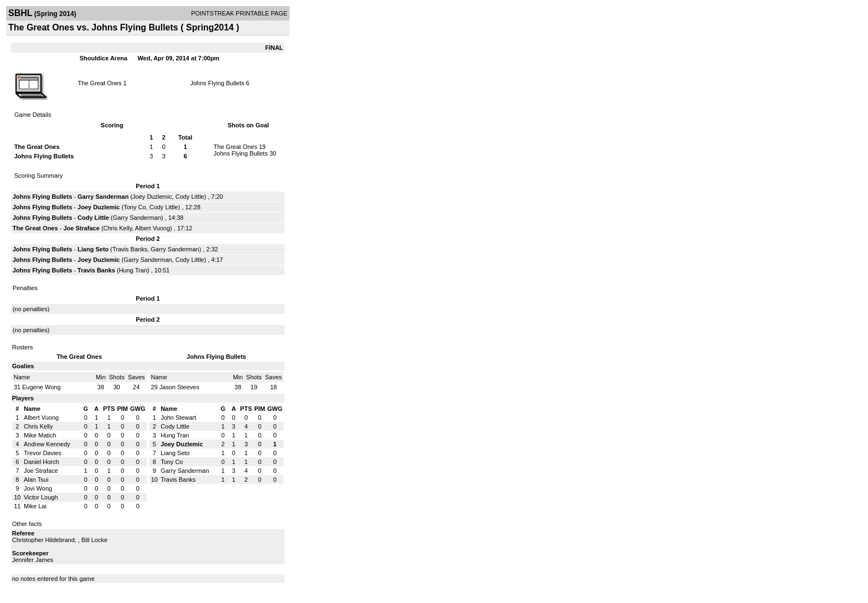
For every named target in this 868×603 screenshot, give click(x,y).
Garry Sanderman (103, 197)
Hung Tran (133, 270)
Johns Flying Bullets (217, 83)
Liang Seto (93, 249)
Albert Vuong (153, 228)
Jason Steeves (179, 387)
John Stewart (178, 418)
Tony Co (135, 207)
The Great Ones (100, 83)
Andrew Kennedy (47, 444)
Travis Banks (130, 249)
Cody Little (190, 197)
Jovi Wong (38, 488)
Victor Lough (41, 497)
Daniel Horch (42, 462)
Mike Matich (40, 435)
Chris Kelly (118, 228)
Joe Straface (81, 228)
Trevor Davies (43, 453)
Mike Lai (35, 506)
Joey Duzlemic (152, 197)
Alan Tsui (36, 480)
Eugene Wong (42, 387)
